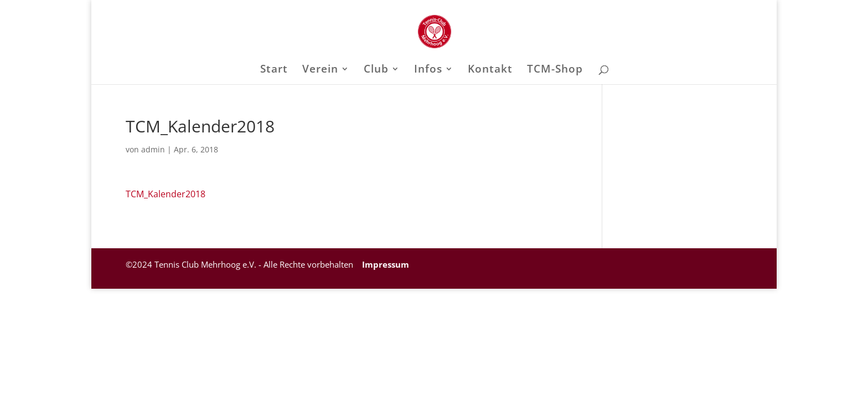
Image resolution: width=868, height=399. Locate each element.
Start (274, 70)
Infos (428, 70)
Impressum (384, 264)
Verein (320, 70)
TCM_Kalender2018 (166, 194)
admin (153, 149)
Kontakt (490, 70)
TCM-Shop (555, 70)
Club (376, 70)
